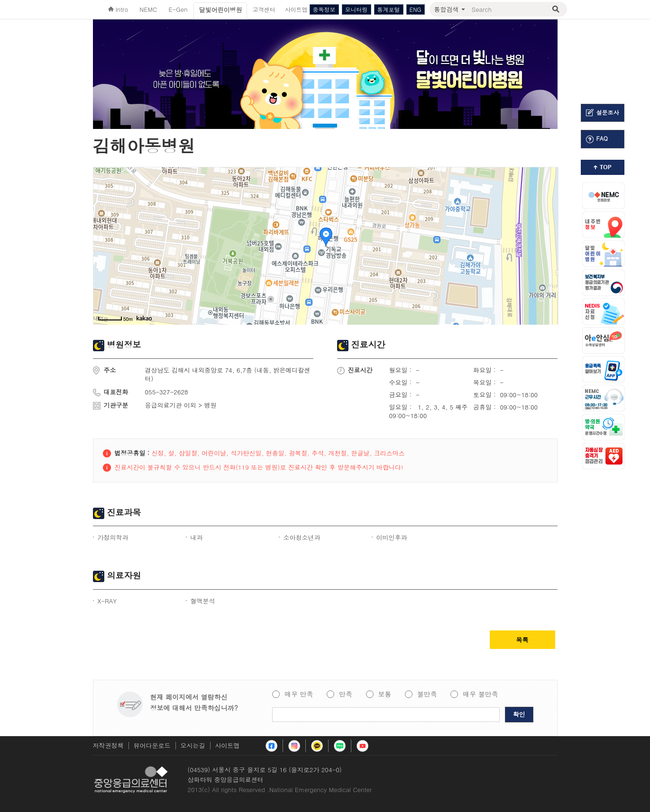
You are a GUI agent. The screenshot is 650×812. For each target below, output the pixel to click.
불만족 (427, 694)
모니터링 (357, 9)
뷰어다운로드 (152, 745)
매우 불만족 (481, 694)
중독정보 (324, 9)
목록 (522, 640)
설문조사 (603, 112)
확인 (519, 714)
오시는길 (193, 745)
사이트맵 (228, 745)
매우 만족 (299, 694)
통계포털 (389, 9)
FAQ (597, 138)
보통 (385, 694)
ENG (416, 9)
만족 (346, 694)
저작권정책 (108, 745)
